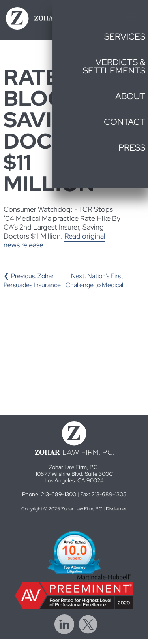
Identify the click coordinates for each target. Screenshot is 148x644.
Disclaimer (116, 509)
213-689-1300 (59, 494)
